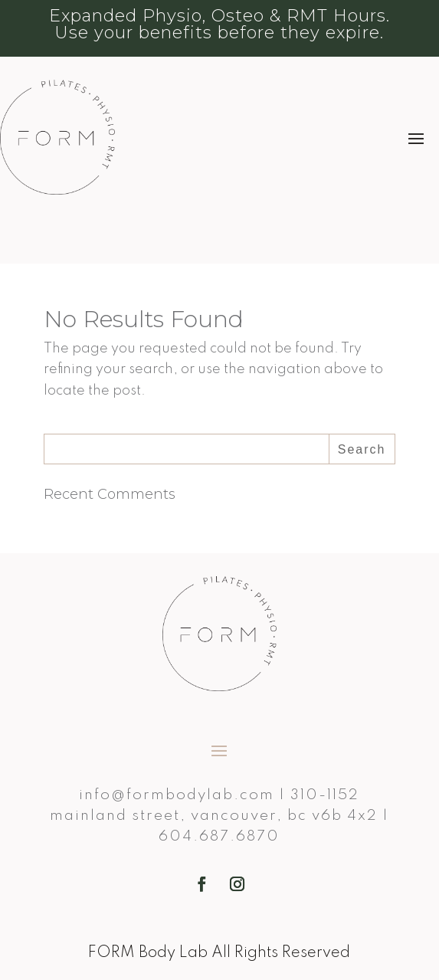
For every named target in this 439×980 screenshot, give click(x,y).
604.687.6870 (219, 836)
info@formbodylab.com (177, 795)
